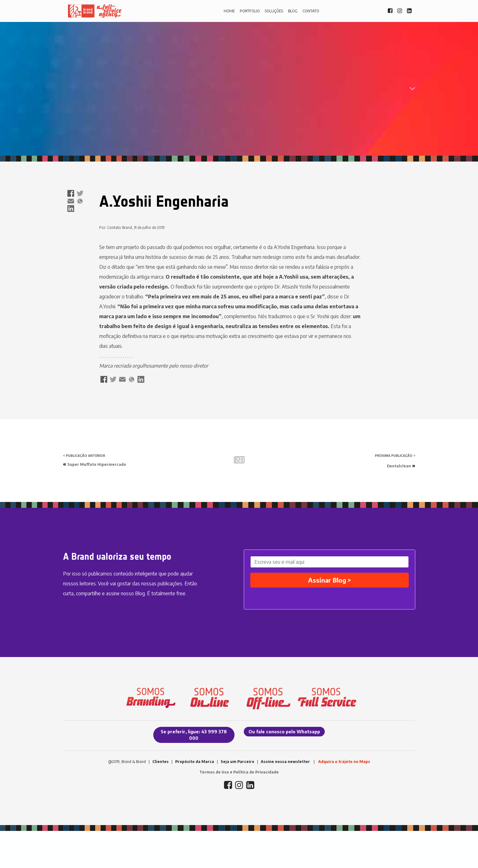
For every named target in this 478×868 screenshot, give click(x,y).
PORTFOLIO (250, 11)
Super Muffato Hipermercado (97, 464)
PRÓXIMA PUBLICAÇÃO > (395, 456)
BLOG (293, 11)
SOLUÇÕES (274, 11)
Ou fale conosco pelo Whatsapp (284, 732)
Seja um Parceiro (237, 762)
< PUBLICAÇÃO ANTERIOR (84, 456)
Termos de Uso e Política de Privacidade (239, 772)
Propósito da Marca (195, 762)
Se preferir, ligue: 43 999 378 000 (194, 735)
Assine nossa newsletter (285, 762)
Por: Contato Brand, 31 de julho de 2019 (132, 228)
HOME (229, 11)
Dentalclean (399, 466)
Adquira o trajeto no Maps (344, 762)
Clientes (161, 762)
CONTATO (311, 11)
